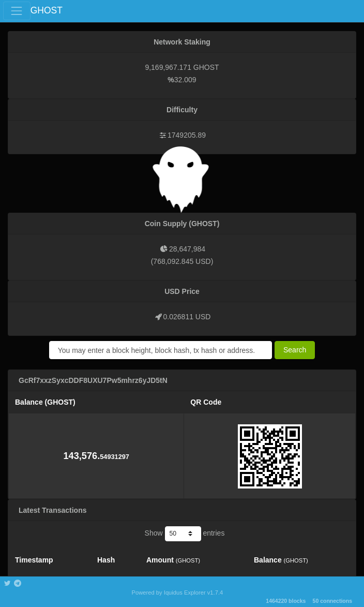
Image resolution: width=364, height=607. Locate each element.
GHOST (47, 10)
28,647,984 (187, 249)
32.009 (185, 80)
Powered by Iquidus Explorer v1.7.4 (178, 593)
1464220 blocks (286, 601)
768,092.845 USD (182, 261)
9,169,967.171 (168, 67)
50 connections (332, 601)
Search (295, 350)
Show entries (185, 534)
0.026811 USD (187, 317)
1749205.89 (187, 135)
